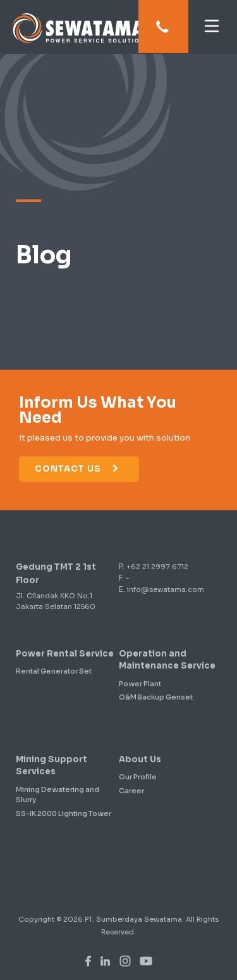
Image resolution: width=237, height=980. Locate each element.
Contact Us (77, 469)
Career (131, 791)
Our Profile (138, 777)
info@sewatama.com (166, 589)
